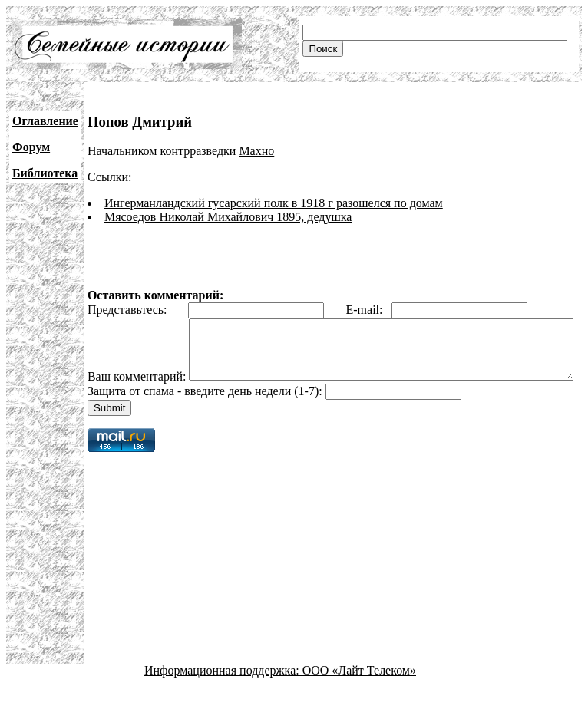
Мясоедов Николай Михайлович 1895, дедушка (228, 217)
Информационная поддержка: (223, 693)
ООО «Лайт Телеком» (359, 693)
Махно (256, 151)
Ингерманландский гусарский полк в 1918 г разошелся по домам (274, 203)
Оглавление (45, 121)
